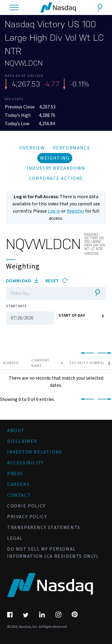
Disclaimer (22, 441)
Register (75, 211)
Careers (18, 484)
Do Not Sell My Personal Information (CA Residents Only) (53, 553)
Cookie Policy (26, 506)
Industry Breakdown (56, 168)
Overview (32, 148)
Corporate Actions (56, 178)
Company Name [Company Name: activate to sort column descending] (40, 363)
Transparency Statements (44, 528)
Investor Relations (35, 452)
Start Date (16, 306)
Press (15, 474)
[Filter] (47, 293)
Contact (19, 495)
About (16, 431)
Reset (57, 281)
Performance (72, 148)
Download (22, 281)
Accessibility (26, 463)
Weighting (55, 158)
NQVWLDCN (24, 63)
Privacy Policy (27, 517)
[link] (86, 353)
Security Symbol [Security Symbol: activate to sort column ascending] (87, 363)
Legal (15, 538)
